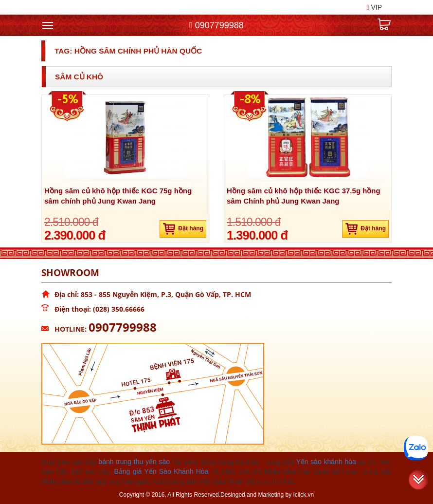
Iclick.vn (304, 495)
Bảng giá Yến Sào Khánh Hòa (161, 471)
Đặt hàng (183, 229)
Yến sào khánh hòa (326, 462)
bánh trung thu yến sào (134, 462)
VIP (374, 7)
